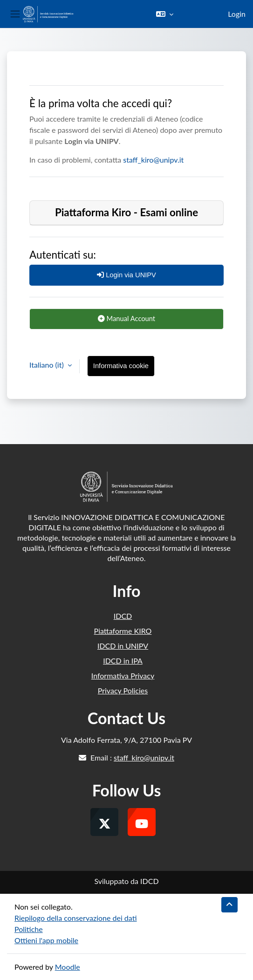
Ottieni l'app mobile (46, 940)
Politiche (29, 929)
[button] (165, 14)
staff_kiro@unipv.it (153, 160)
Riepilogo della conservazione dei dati (76, 918)
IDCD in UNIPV (123, 646)
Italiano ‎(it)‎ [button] (48, 365)
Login (237, 14)
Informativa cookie (121, 366)
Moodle (68, 967)
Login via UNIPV (126, 275)
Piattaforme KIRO (123, 631)
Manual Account (126, 318)
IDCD (123, 616)
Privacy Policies (123, 690)
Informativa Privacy (123, 675)
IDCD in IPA (123, 661)
